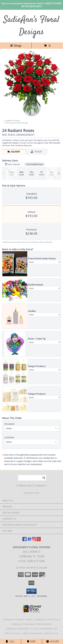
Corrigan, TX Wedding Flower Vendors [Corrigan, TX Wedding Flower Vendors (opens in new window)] (32, 624)
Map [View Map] (31, 641)
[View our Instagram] (34, 540)
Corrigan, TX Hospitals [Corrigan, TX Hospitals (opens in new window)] (46, 620)
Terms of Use (51, 633)
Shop (16, 45)
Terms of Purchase (32, 633)
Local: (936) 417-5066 (32, 561)
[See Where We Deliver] (32, 493)
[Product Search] (32, 478)
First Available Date (35, 164)
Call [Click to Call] (10, 641)
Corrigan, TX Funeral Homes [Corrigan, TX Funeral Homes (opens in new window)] (17, 620)
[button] (31, 591)
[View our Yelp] (39, 540)
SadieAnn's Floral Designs (31, 26)
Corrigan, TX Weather (17, 629)
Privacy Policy (13, 633)
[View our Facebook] (24, 540)
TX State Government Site (44, 629)
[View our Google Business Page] (29, 540)
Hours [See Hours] (53, 641)
